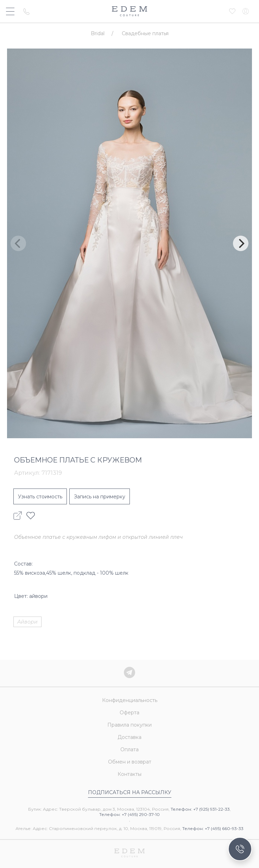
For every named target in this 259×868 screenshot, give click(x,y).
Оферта (129, 713)
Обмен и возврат (130, 762)
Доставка (129, 737)
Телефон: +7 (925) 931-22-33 (200, 809)
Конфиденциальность (130, 700)
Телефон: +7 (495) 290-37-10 (129, 814)
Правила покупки (129, 725)
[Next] (241, 243)
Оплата (129, 749)
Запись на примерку (100, 497)
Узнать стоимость (40, 497)
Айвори (27, 622)
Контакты (129, 774)
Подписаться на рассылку (130, 792)
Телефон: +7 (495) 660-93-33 (213, 828)
